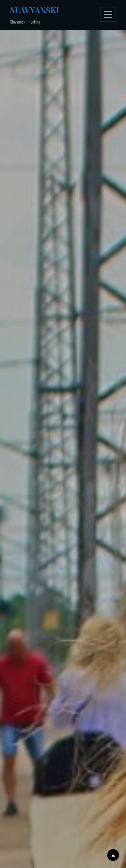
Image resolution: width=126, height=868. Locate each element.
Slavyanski (35, 10)
